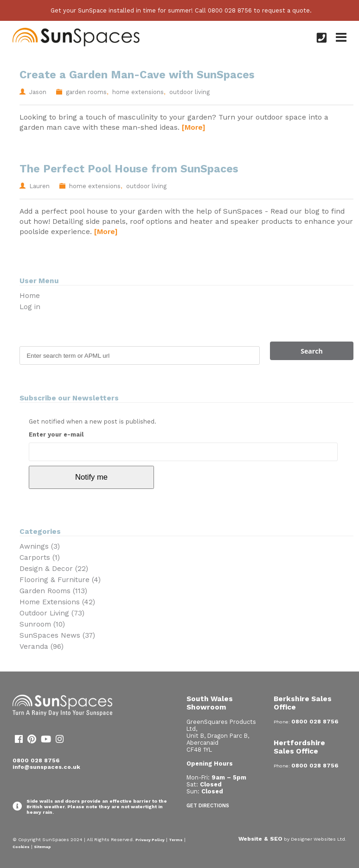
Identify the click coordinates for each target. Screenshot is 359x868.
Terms (176, 840)
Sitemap (42, 847)
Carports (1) (40, 558)
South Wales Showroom (210, 703)
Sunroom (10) (42, 624)
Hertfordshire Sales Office (299, 747)
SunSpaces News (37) (57, 635)
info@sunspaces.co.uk (46, 767)
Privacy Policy (150, 840)
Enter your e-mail (56, 434)
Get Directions (208, 806)
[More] (193, 127)
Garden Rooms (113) (53, 591)
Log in (30, 307)
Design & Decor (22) (54, 569)
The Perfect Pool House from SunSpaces (129, 169)
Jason (38, 92)
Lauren (39, 186)
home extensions (138, 92)
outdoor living (189, 92)
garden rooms (86, 92)
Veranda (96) (42, 646)
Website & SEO (260, 839)
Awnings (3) (40, 546)
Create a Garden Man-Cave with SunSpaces (137, 75)
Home (30, 296)
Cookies (21, 847)
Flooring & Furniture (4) (60, 580)
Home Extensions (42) (57, 602)
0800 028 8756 (36, 760)
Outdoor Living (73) (52, 613)
